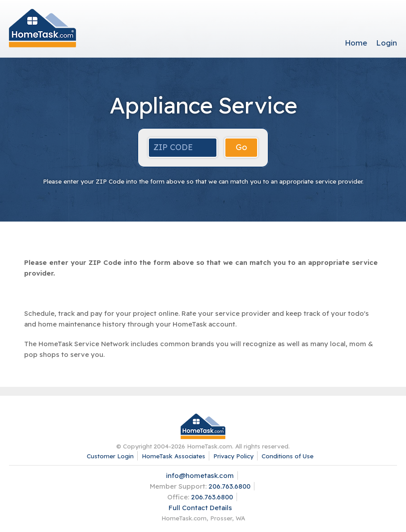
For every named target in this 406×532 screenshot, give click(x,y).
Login (387, 43)
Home (356, 43)
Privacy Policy (233, 456)
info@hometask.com (200, 475)
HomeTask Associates (173, 456)
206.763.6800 (229, 486)
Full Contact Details (200, 508)
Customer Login (110, 456)
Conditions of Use (288, 456)
